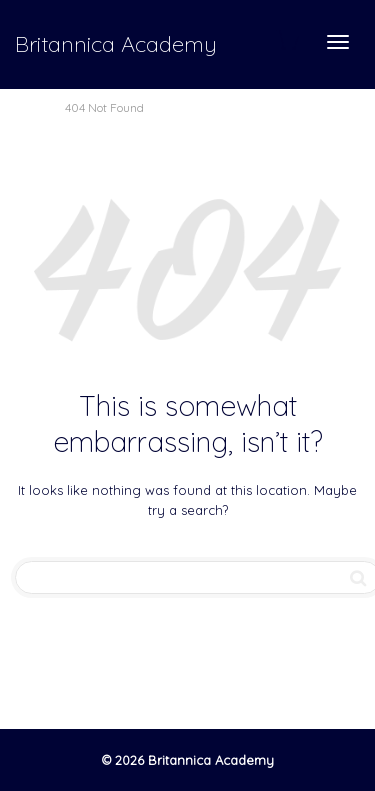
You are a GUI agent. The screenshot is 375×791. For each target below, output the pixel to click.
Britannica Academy (116, 44)
